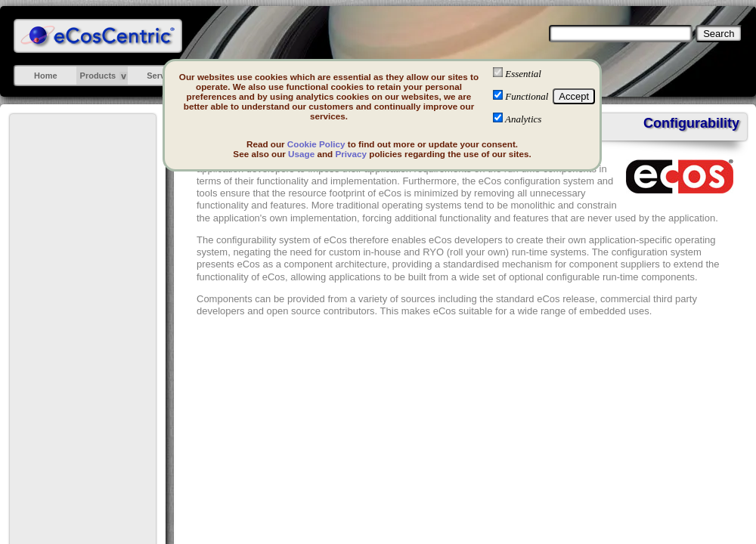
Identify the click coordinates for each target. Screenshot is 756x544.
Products (98, 76)
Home (46, 76)
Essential (523, 74)
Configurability (691, 123)
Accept (574, 96)
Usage (301, 154)
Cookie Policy (316, 144)
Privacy (351, 154)
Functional (527, 96)
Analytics (523, 119)
